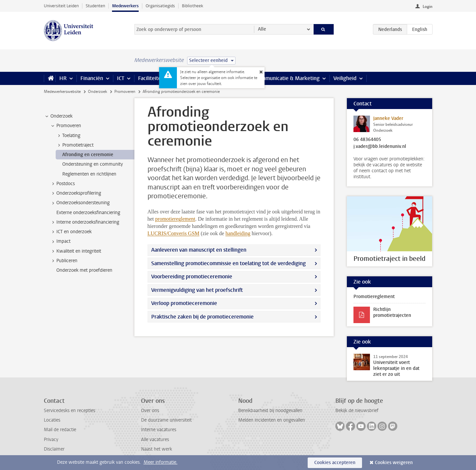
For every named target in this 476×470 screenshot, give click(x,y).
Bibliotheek (193, 6)
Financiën (92, 78)
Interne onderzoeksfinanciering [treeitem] (85, 222)
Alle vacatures (155, 440)
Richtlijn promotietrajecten (392, 312)
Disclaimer (54, 449)
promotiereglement (175, 219)
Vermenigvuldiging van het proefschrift (197, 290)
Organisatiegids (160, 6)
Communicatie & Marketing (287, 78)
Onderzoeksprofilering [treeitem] (76, 193)
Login (428, 7)
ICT (121, 78)
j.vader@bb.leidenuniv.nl (380, 147)
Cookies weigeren (394, 463)
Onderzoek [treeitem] (58, 116)
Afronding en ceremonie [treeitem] (88, 155)
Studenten (95, 6)
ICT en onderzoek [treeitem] (71, 232)
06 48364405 (367, 140)
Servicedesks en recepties (70, 411)
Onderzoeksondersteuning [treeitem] (80, 203)
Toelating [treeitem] (68, 136)
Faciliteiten (151, 78)
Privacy (51, 440)
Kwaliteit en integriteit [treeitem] (76, 251)
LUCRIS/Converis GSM (174, 233)
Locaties (52, 420)
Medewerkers (125, 6)
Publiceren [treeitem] (64, 261)
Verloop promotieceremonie (184, 303)
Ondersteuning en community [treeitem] (93, 164)
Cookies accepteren (335, 463)
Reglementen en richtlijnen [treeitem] (89, 174)
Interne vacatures (159, 430)
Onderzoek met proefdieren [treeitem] (84, 270)
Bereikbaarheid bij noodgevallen (270, 411)
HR (63, 78)
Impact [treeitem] (60, 241)
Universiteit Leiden (61, 6)
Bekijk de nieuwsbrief (357, 411)
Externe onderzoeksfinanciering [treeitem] (88, 213)
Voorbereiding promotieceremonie (192, 276)
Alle (262, 29)
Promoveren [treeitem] (66, 126)
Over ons (150, 411)
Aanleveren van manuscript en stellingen (199, 250)
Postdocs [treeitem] (62, 184)
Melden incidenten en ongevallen (272, 420)
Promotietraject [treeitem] (75, 145)
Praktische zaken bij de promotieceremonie (202, 317)
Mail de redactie (60, 430)
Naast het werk (156, 449)
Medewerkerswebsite (62, 92)
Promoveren (125, 92)
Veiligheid (345, 78)
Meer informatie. (161, 462)
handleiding (238, 233)
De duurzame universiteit (166, 420)
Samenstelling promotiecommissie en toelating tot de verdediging (228, 263)
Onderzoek (98, 92)
